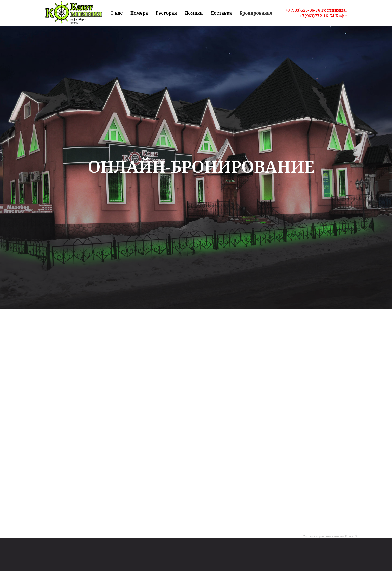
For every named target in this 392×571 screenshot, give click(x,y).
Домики (194, 13)
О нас (116, 13)
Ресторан (166, 13)
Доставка (221, 13)
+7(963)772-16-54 (317, 16)
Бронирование (256, 13)
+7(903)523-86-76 (303, 10)
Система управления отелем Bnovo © (330, 536)
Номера (139, 13)
